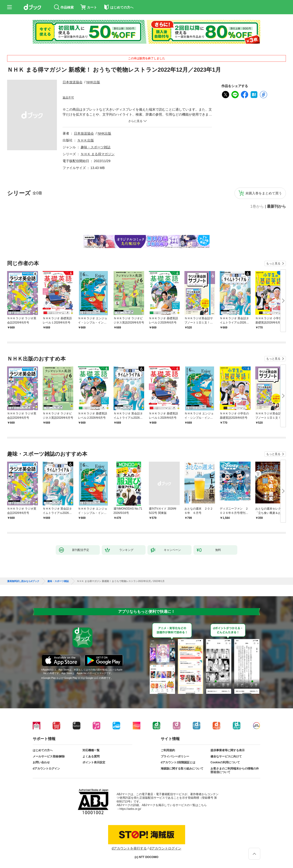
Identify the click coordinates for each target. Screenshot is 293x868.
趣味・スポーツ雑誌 (96, 147)
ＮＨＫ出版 (86, 140)
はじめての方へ (43, 750)
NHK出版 (93, 82)
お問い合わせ (41, 762)
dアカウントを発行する (129, 848)
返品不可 (68, 98)
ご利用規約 (168, 750)
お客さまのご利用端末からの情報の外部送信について (235, 770)
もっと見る (273, 263)
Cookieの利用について (225, 762)
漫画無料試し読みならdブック (23, 581)
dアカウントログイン (46, 769)
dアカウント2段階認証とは (178, 762)
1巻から (257, 206)
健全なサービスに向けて (226, 756)
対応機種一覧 (91, 750)
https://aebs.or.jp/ (130, 809)
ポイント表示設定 (94, 762)
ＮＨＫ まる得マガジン (98, 154)
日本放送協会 (73, 82)
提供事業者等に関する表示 (228, 750)
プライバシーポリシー (175, 756)
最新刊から (276, 206)
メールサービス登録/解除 (49, 756)
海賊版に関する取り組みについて (182, 769)
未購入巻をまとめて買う (264, 193)
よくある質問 (91, 756)
